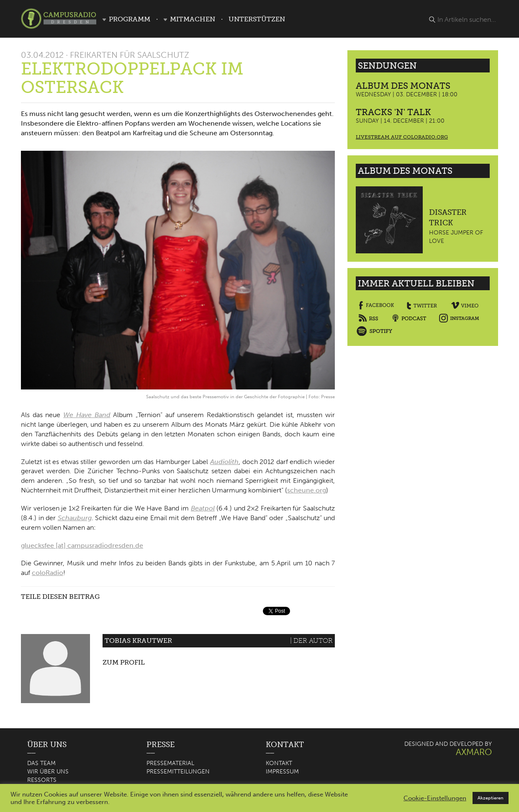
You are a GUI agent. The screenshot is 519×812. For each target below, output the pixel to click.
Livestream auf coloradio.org (402, 137)
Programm (130, 19)
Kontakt (279, 763)
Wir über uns (48, 772)
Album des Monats (403, 86)
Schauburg (75, 518)
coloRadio (48, 573)
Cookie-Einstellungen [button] (435, 798)
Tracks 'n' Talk (393, 112)
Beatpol (203, 508)
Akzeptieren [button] (491, 798)
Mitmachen (193, 19)
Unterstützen (257, 19)
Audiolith (224, 462)
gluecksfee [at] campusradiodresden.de (82, 545)
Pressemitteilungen (178, 772)
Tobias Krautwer (138, 641)
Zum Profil (124, 662)
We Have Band (87, 415)
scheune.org (307, 490)
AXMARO (474, 752)
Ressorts (42, 780)
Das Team (41, 763)
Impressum (282, 772)
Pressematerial (170, 763)
